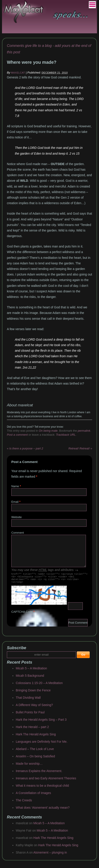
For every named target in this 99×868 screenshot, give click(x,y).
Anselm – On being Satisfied (35, 759)
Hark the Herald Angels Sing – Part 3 (41, 722)
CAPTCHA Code (22, 614)
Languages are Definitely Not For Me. (42, 744)
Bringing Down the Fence (33, 693)
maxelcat (18, 73)
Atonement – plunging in (50, 855)
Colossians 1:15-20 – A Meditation (39, 686)
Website (17, 517)
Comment (18, 533)
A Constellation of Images (33, 796)
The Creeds (24, 803)
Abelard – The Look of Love (35, 752)
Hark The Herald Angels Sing (36, 737)
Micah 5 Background (30, 678)
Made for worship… (29, 766)
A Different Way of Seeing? (34, 708)
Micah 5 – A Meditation (31, 671)
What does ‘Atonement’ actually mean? (43, 810)
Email (15, 502)
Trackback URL (66, 435)
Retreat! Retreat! (80, 448)
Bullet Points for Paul (30, 715)
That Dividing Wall (28, 700)
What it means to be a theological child (42, 788)
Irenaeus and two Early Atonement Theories (46, 781)
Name (15, 486)
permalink (84, 431)
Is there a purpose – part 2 (25, 448)
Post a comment (17, 435)
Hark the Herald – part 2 (32, 730)
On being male (48, 431)
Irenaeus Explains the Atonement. (39, 774)
